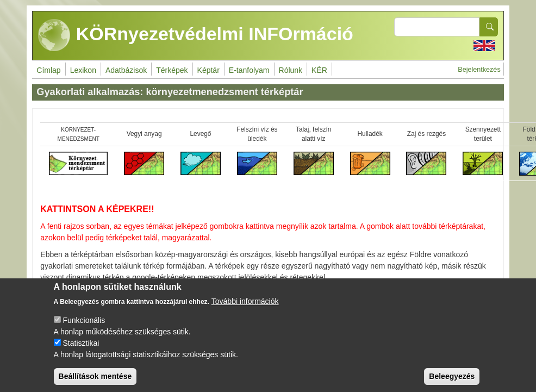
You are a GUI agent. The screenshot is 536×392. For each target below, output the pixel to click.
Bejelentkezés (479, 70)
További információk (245, 307)
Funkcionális (84, 326)
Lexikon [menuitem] (83, 70)
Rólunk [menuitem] (291, 70)
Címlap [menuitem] (48, 70)
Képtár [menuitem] (208, 70)
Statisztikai (81, 349)
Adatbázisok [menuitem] (126, 70)
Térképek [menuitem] (172, 70)
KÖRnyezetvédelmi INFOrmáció (196, 35)
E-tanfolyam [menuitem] (249, 70)
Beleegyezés (452, 382)
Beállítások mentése (95, 382)
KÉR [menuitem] (319, 70)
